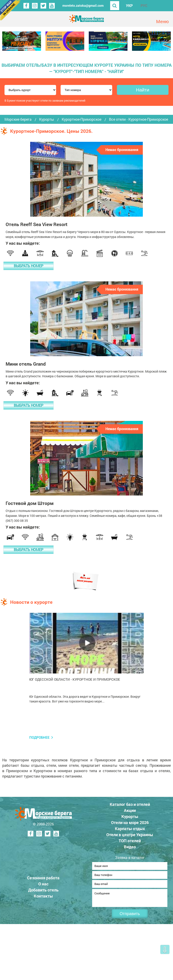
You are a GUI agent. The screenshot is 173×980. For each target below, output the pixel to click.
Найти (142, 90)
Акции (130, 810)
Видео (130, 847)
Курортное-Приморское (82, 119)
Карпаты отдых (130, 829)
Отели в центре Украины (130, 835)
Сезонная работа (43, 879)
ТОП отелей (130, 841)
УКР (129, 6)
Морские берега (18, 119)
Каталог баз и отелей (130, 804)
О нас (43, 885)
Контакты (43, 897)
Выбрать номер (28, 266)
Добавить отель (43, 891)
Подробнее (39, 737)
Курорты (47, 119)
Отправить (130, 916)
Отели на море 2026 (130, 822)
